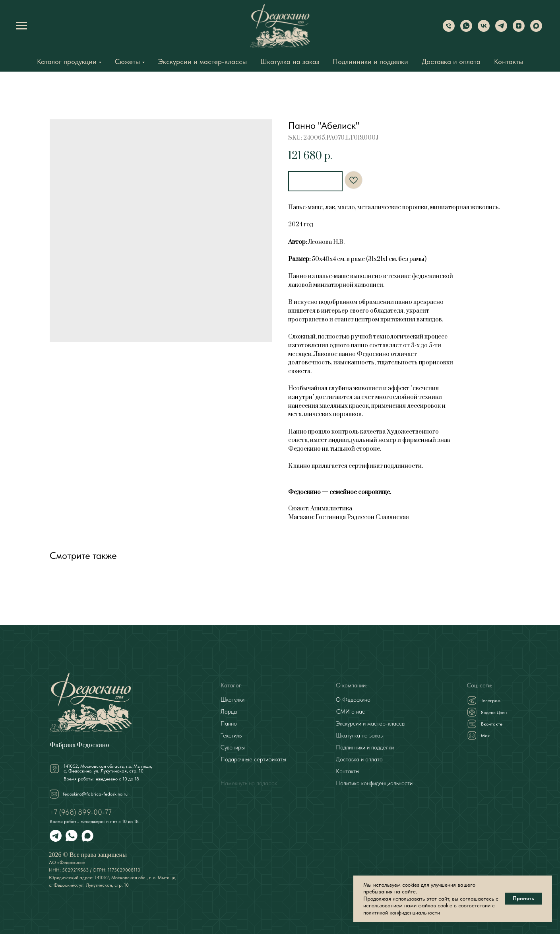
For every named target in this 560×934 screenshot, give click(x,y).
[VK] (484, 30)
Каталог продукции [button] (67, 61)
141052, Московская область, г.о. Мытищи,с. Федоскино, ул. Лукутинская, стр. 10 (108, 767)
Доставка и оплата (451, 61)
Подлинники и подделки (370, 61)
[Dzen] (519, 30)
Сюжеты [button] (127, 61)
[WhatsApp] (466, 30)
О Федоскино (353, 699)
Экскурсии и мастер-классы (202, 61)
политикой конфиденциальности (402, 913)
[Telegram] (501, 30)
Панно (229, 722)
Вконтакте (492, 723)
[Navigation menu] (21, 26)
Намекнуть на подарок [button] (249, 782)
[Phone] (449, 30)
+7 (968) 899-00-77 (81, 811)
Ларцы (229, 710)
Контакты (509, 61)
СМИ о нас (351, 710)
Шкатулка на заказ (290, 61)
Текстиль (231, 734)
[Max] (536, 30)
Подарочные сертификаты (253, 758)
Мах (485, 734)
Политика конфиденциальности (374, 782)
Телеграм (491, 699)
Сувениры (233, 746)
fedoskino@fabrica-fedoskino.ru (95, 793)
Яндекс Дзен (494, 711)
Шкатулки (233, 699)
